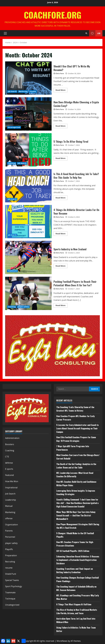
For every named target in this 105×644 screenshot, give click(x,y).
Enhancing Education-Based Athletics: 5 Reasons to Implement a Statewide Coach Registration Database (78, 560)
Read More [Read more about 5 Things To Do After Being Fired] (62, 159)
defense (9, 463)
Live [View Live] (95, 33)
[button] (5, 33)
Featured (9, 475)
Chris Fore (60, 73)
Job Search (12, 91)
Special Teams (12, 580)
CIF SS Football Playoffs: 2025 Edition (73, 551)
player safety (23, 307)
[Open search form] (86, 33)
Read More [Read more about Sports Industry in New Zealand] (62, 266)
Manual (9, 506)
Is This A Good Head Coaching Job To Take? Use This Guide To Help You (28, 186)
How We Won (12, 481)
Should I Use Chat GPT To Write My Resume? (28, 78)
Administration (12, 438)
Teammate (12, 271)
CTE (7, 457)
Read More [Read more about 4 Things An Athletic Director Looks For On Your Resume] (62, 234)
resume (33, 91)
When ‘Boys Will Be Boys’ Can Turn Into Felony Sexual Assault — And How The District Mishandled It (76, 515)
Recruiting (10, 562)
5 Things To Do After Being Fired (28, 150)
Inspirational (11, 488)
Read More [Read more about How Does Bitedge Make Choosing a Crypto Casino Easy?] (62, 126)
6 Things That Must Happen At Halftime (74, 604)
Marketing (23, 91)
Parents (9, 531)
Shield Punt (11, 574)
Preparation (11, 555)
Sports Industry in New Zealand (28, 257)
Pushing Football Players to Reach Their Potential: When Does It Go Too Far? (28, 293)
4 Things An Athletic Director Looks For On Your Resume (28, 222)
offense (9, 518)
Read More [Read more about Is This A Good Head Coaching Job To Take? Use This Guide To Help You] (62, 198)
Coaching (12, 163)
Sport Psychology (14, 586)
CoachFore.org (53, 15)
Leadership (11, 500)
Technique (10, 599)
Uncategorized (14, 127)
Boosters (10, 444)
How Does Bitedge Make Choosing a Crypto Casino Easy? (28, 114)
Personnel (10, 537)
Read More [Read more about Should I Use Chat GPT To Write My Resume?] (62, 90)
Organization (11, 525)
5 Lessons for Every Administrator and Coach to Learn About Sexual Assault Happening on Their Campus (77, 428)
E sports (9, 469)
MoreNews (62, 641)
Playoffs (9, 549)
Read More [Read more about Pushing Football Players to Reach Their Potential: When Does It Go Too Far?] (62, 306)
